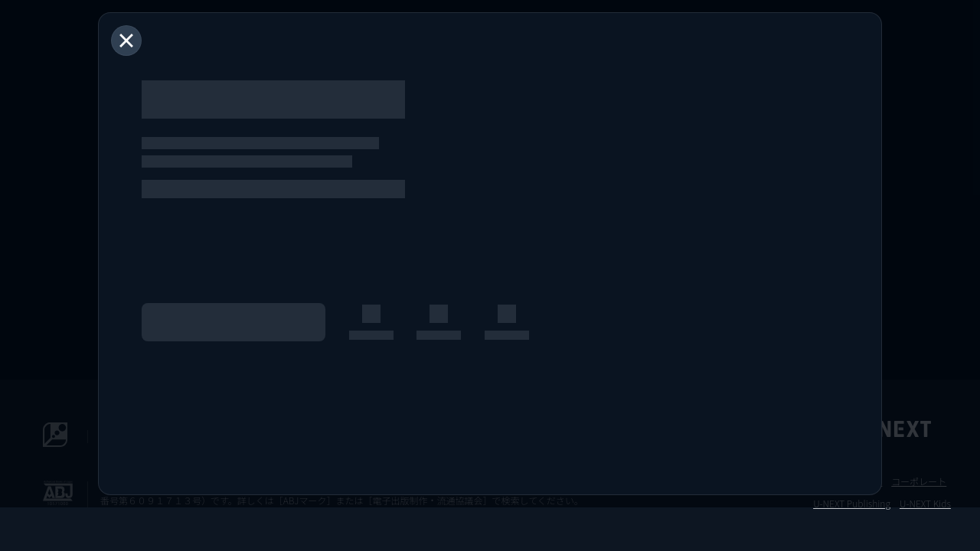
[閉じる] (126, 41)
